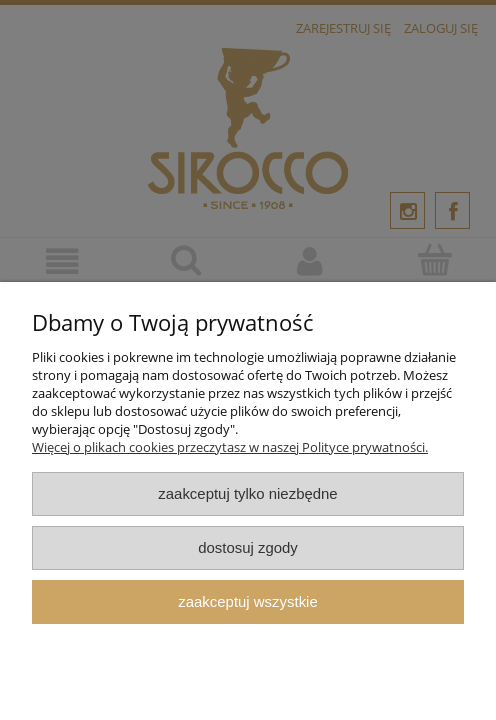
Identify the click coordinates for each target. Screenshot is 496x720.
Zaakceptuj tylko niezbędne (247, 493)
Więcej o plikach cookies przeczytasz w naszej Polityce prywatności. (230, 447)
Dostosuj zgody (248, 547)
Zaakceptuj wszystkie (247, 601)
